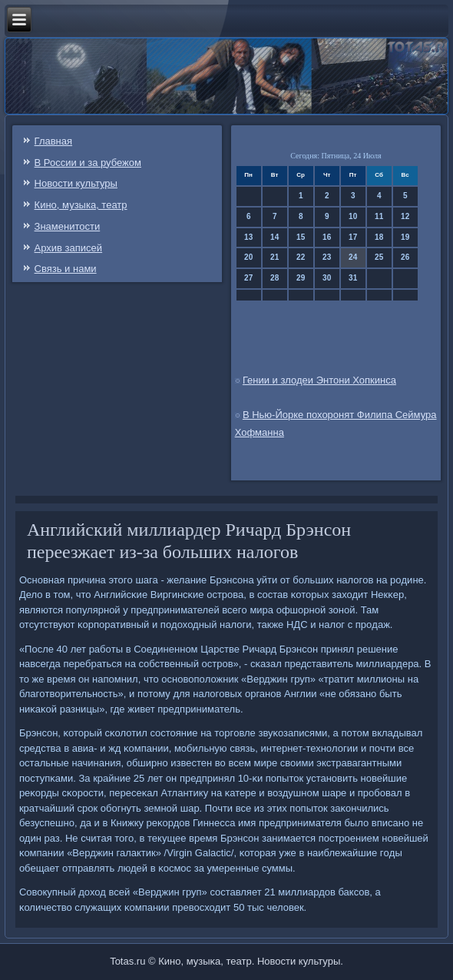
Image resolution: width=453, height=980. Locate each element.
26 (405, 257)
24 (353, 257)
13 (248, 237)
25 (379, 257)
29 (301, 278)
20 (248, 257)
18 (379, 237)
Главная (53, 141)
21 (274, 257)
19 (405, 237)
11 (379, 216)
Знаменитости (68, 226)
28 (274, 278)
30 (327, 278)
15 (301, 237)
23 (327, 257)
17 (353, 237)
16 (327, 237)
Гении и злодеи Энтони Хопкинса (319, 380)
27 (248, 278)
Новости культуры (76, 183)
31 (353, 278)
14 (274, 237)
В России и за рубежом (88, 163)
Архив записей (69, 248)
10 (353, 216)
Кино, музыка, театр (81, 205)
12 (405, 216)
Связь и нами (66, 269)
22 (301, 257)
